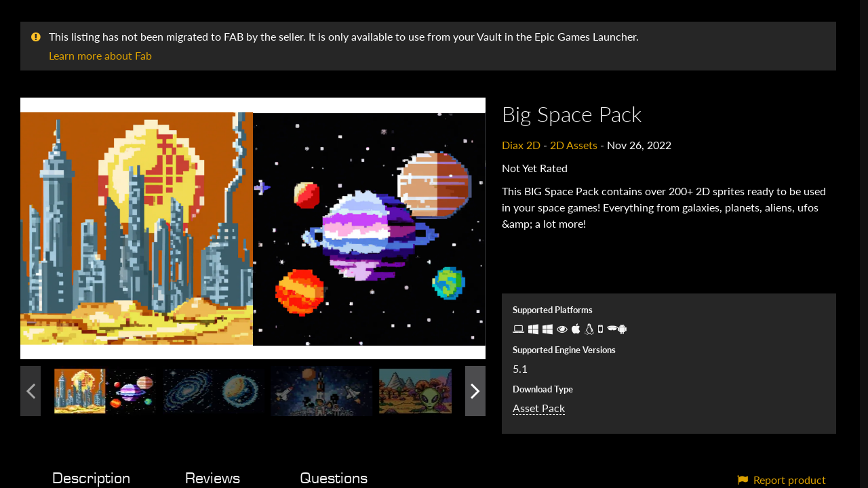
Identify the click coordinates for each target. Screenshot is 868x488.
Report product (782, 480)
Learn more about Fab (100, 55)
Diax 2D (521, 145)
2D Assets (574, 145)
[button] (253, 228)
